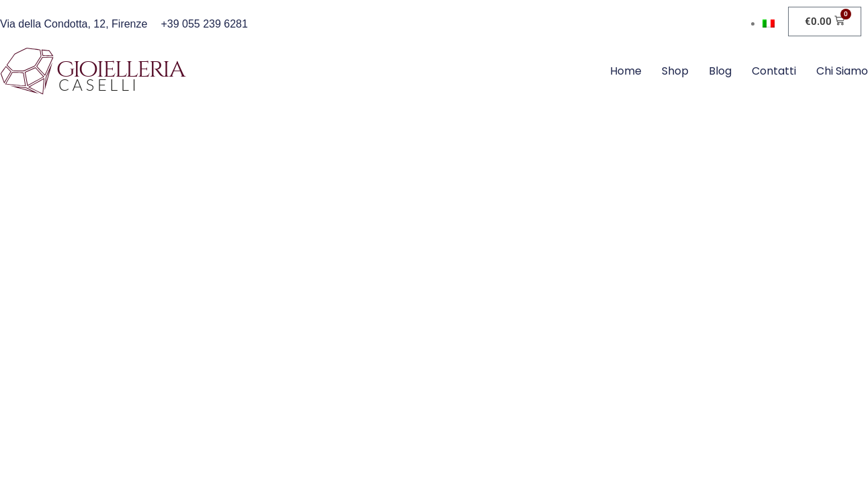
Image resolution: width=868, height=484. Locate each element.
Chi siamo (842, 71)
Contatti (774, 71)
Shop (675, 71)
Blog (720, 71)
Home (626, 71)
